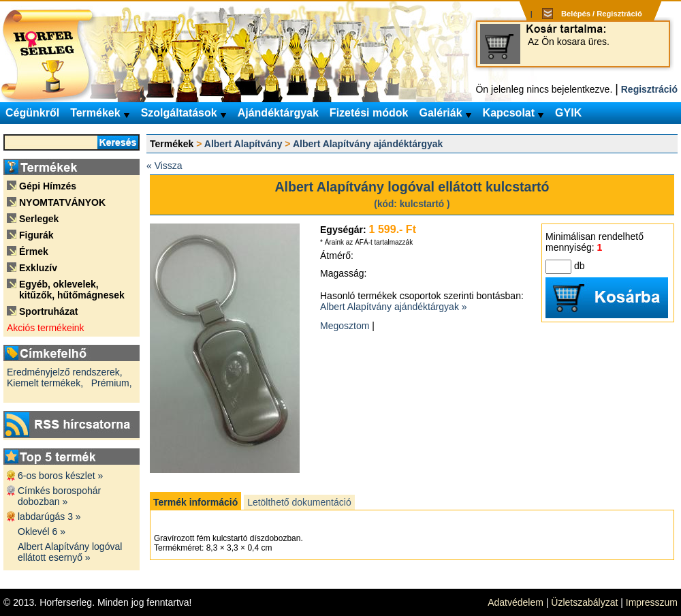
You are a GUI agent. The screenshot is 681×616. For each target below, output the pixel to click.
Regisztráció (649, 89)
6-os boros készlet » (60, 476)
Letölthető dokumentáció (299, 502)
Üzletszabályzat (584, 602)
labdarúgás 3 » (49, 517)
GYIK (568, 113)
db (580, 266)
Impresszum (652, 602)
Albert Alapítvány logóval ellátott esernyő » (70, 552)
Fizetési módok (369, 113)
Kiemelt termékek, (45, 383)
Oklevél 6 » (42, 532)
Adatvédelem (516, 602)
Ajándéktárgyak (278, 113)
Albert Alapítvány (243, 144)
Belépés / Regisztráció (602, 14)
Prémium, (112, 383)
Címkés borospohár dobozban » (59, 496)
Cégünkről (32, 113)
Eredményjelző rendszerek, (65, 372)
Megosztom (345, 326)
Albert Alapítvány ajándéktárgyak (368, 144)
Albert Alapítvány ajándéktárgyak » (394, 307)
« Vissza (164, 166)
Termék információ (195, 502)
